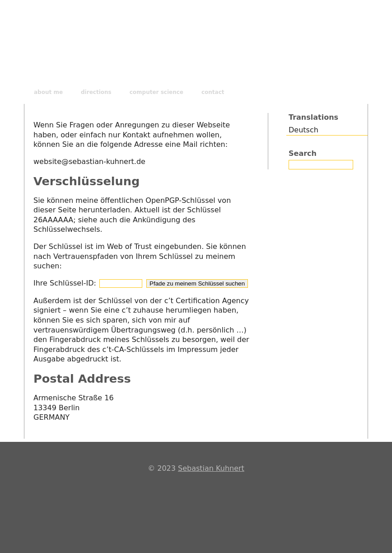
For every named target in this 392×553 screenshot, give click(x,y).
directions (96, 92)
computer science (156, 92)
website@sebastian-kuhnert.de (89, 162)
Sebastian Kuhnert (211, 468)
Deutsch (303, 130)
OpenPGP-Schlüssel (180, 200)
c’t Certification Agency (207, 301)
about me (48, 92)
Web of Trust (129, 246)
